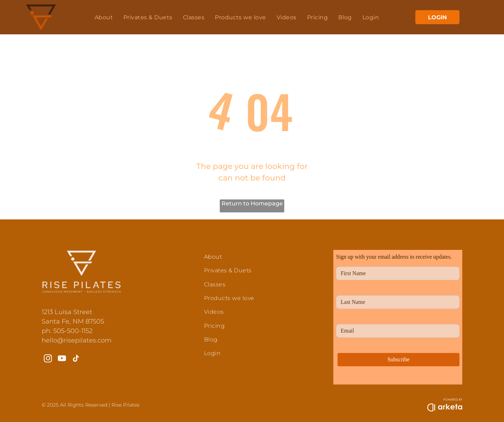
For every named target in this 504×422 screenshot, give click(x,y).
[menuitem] (104, 17)
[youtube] (62, 359)
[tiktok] (76, 359)
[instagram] (48, 359)
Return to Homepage (252, 203)
